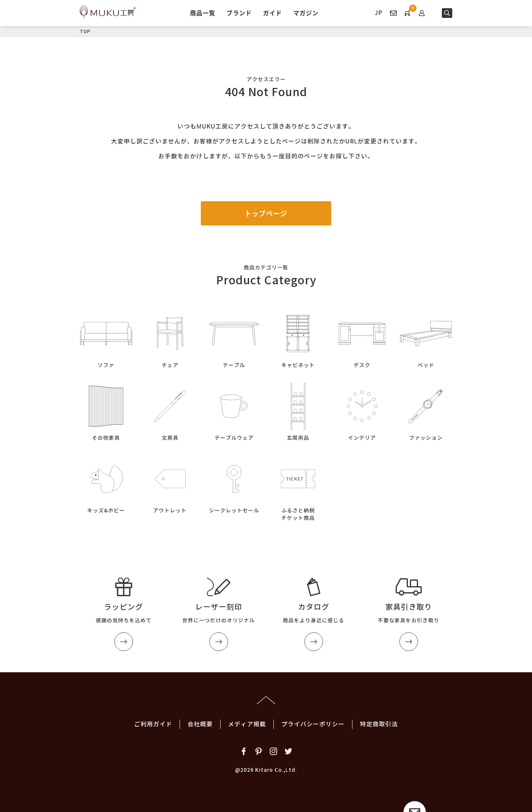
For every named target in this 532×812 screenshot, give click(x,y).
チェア (170, 338)
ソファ (106, 338)
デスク (362, 338)
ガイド (273, 13)
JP (379, 13)
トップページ (266, 213)
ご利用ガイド (153, 724)
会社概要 (200, 724)
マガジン (306, 13)
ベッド (426, 338)
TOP (85, 31)
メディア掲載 (247, 724)
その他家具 (106, 410)
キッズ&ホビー (106, 483)
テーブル (234, 338)
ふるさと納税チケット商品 (298, 487)
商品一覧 (203, 13)
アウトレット (170, 483)
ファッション (426, 410)
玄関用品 (298, 410)
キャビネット (298, 338)
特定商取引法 (379, 724)
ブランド (239, 13)
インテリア (362, 410)
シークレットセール (234, 483)
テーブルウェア (234, 410)
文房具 (170, 410)
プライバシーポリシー (313, 724)
